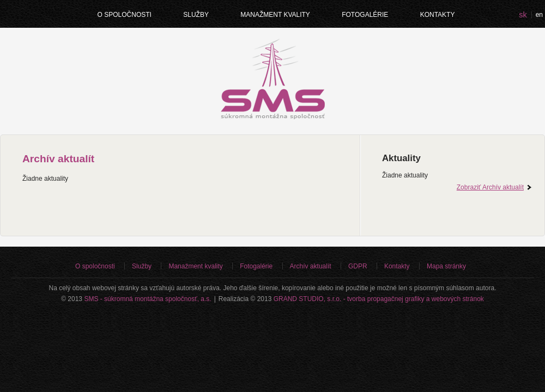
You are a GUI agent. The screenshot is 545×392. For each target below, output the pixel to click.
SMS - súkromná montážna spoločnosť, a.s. (147, 299)
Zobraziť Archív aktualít (490, 187)
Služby (196, 15)
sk (523, 15)
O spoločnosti (125, 15)
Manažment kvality (275, 15)
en (539, 15)
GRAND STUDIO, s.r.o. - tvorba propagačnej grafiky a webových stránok (379, 299)
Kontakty (438, 15)
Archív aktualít (311, 266)
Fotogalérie (365, 15)
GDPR (358, 266)
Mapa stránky (446, 266)
